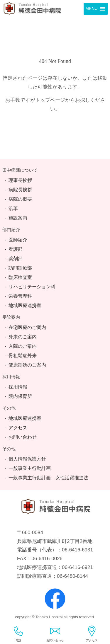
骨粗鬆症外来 (23, 356)
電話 (18, 634)
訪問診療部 (20, 268)
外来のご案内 (23, 337)
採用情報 (18, 387)
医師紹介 (18, 240)
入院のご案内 (23, 346)
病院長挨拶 (20, 190)
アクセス (18, 428)
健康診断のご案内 (27, 365)
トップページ (50, 100)
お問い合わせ (23, 437)
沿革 (13, 208)
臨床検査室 (20, 277)
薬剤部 (16, 259)
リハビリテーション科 (32, 287)
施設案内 (18, 218)
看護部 (16, 249)
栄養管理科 (20, 296)
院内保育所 (20, 396)
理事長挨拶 (20, 180)
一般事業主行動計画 (30, 468)
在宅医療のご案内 (27, 327)
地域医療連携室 (25, 305)
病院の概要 (20, 199)
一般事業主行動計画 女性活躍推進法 (48, 478)
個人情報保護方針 (27, 459)
